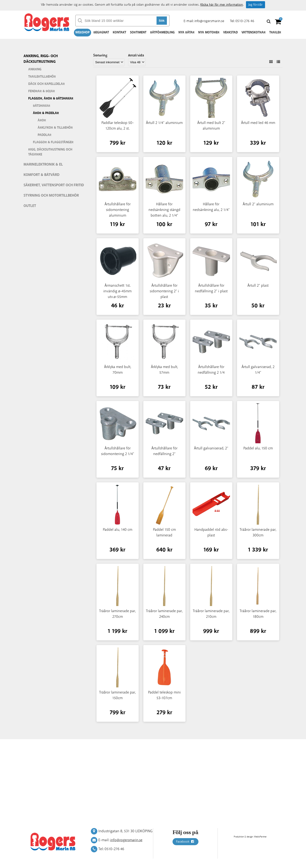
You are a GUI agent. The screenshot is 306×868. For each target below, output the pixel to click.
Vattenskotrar (254, 32)
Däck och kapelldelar (46, 84)
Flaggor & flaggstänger (53, 142)
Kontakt (119, 32)
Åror (42, 120)
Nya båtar (186, 32)
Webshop (83, 32)
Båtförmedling (162, 32)
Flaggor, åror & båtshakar (51, 99)
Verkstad (230, 32)
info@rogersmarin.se (209, 21)
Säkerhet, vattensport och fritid (54, 185)
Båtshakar (42, 106)
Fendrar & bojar (42, 91)
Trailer (275, 32)
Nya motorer (209, 32)
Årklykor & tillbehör (55, 128)
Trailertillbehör (42, 77)
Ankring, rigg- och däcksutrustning (41, 59)
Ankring (35, 69)
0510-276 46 (245, 21)
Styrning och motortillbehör (51, 196)
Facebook (185, 842)
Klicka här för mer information (222, 5)
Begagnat (101, 32)
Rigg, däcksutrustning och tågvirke (50, 152)
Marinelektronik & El (43, 164)
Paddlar (44, 135)
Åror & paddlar (46, 113)
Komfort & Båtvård (42, 175)
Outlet (30, 206)
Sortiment (138, 32)
